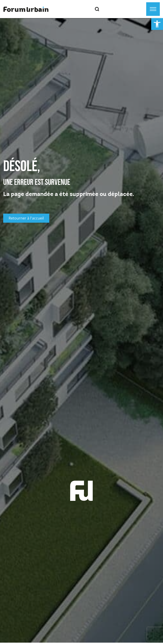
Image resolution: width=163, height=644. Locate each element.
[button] (157, 24)
